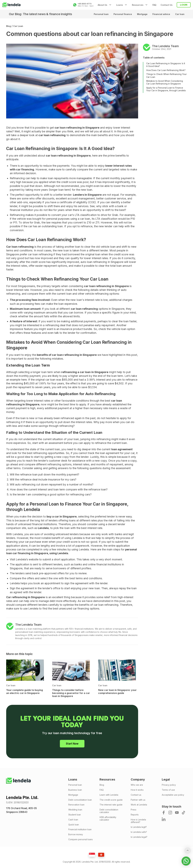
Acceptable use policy (173, 795)
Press (134, 810)
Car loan (180, 14)
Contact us (136, 795)
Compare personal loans (81, 839)
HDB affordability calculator (108, 819)
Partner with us (138, 800)
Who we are (137, 785)
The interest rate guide (111, 805)
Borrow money (76, 834)
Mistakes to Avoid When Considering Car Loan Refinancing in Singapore (165, 82)
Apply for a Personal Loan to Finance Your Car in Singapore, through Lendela (166, 89)
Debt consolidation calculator (109, 811)
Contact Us (167, 5)
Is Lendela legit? (139, 827)
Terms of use (168, 790)
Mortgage (142, 14)
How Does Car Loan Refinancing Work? (166, 70)
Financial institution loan (80, 829)
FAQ (154, 5)
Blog (9, 26)
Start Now (72, 744)
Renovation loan (76, 805)
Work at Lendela (139, 805)
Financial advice (161, 14)
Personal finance (122, 14)
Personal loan (100, 14)
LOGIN (184, 5)
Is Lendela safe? (139, 832)
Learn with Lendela (109, 795)
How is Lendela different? (138, 821)
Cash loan (73, 820)
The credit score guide (111, 800)
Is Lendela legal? (139, 837)
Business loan (75, 790)
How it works (137, 790)
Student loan (75, 815)
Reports (135, 815)
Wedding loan (75, 810)
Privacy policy (169, 785)
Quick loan (74, 825)
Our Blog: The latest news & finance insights (40, 14)
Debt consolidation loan (80, 800)
